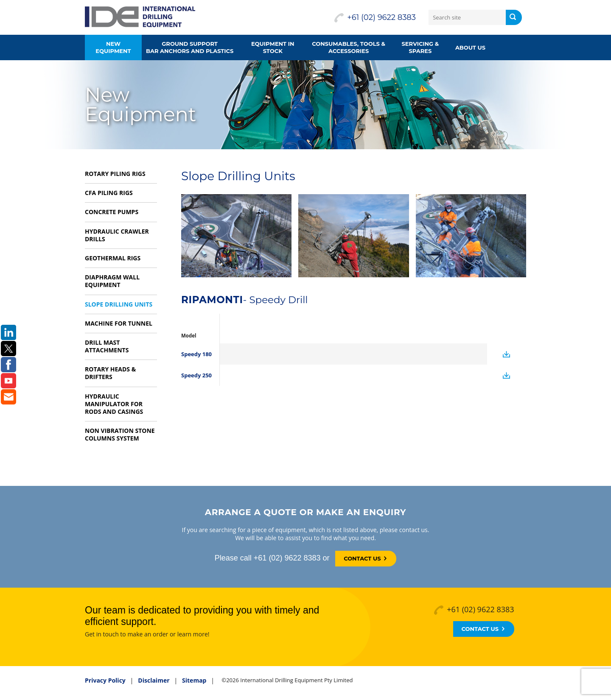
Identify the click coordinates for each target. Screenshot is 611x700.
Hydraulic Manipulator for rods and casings (114, 404)
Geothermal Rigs (113, 258)
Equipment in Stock (273, 47)
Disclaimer (154, 680)
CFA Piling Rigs (109, 193)
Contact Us (365, 558)
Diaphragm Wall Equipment (112, 281)
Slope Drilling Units (119, 304)
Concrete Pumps (112, 212)
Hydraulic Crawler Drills (117, 235)
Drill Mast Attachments (107, 346)
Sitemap (194, 680)
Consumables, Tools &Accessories (349, 47)
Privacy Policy (105, 680)
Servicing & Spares (420, 47)
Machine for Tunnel (119, 323)
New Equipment (113, 47)
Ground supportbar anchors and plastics (190, 47)
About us (470, 47)
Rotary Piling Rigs (115, 174)
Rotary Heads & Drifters (110, 373)
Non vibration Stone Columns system (120, 434)
